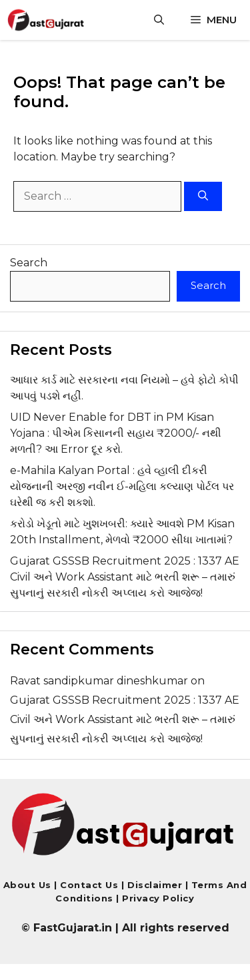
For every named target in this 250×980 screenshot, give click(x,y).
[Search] (203, 197)
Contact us (89, 885)
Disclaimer (156, 885)
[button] (159, 20)
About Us (27, 885)
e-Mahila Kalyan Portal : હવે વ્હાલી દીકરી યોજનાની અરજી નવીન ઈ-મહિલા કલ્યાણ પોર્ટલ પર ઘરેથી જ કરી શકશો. (122, 486)
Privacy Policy (157, 898)
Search (29, 263)
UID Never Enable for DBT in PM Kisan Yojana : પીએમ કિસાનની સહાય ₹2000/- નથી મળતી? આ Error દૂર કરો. (116, 433)
